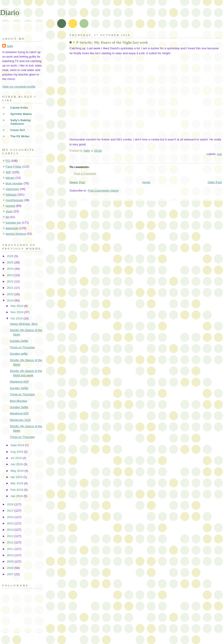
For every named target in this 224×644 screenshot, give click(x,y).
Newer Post (77, 182)
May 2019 (17, 471)
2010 (11, 555)
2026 (11, 256)
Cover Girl (18, 130)
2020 (11, 294)
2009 (11, 561)
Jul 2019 (17, 458)
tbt (7, 217)
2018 (11, 504)
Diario (10, 12)
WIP (8, 172)
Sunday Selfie (19, 341)
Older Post (215, 182)
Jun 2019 (17, 464)
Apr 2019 (17, 477)
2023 (11, 275)
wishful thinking (16, 234)
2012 (11, 542)
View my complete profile (19, 87)
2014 (11, 530)
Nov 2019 (17, 312)
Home (146, 182)
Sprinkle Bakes (21, 114)
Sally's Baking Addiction (20, 122)
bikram (10, 178)
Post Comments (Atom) (103, 191)
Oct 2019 (17, 318)
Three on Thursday (22, 347)
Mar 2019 (17, 483)
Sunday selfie (19, 354)
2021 (11, 288)
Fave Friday (14, 167)
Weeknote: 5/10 (20, 420)
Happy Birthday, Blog (24, 324)
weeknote (12, 228)
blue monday (14, 183)
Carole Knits (19, 108)
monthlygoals (14, 200)
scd (219, 154)
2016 (11, 517)
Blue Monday (18, 401)
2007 (11, 574)
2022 (11, 281)
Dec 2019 (17, 306)
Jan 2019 (17, 496)
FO (8, 161)
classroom (12, 189)
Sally (10, 46)
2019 (11, 300)
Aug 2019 (17, 452)
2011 (11, 549)
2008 (11, 568)
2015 (11, 523)
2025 (11, 262)
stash (9, 211)
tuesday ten (13, 223)
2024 (11, 269)
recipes (10, 206)
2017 (11, 511)
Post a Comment (85, 173)
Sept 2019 (18, 445)
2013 (11, 536)
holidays (11, 195)
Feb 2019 (17, 490)
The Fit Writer (20, 136)
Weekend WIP (19, 382)
